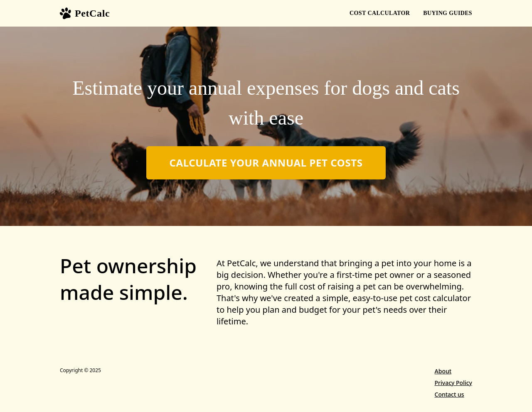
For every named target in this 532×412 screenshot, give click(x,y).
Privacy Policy (453, 383)
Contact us (449, 394)
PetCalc (85, 13)
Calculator (380, 13)
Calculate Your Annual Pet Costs (266, 163)
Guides (448, 13)
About (443, 371)
